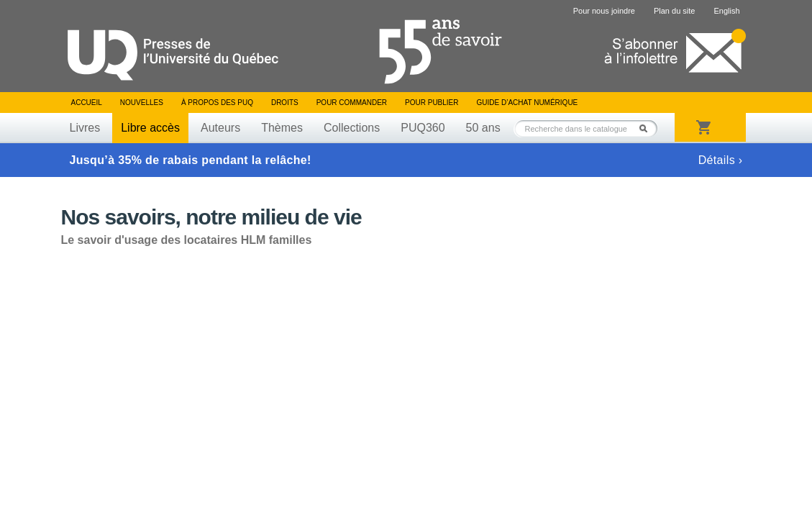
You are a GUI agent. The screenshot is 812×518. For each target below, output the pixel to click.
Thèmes (282, 128)
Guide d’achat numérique (528, 103)
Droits (285, 103)
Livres (85, 128)
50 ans (483, 128)
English (726, 11)
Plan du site (674, 11)
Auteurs (220, 128)
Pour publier (432, 103)
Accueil (87, 103)
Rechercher (647, 128)
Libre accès (150, 128)
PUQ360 (423, 128)
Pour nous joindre (604, 11)
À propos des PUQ (217, 103)
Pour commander (352, 103)
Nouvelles (142, 103)
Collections (352, 128)
